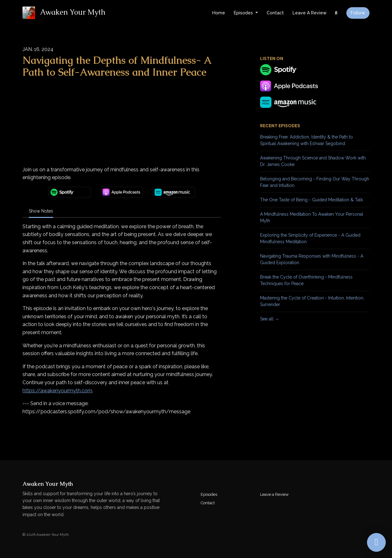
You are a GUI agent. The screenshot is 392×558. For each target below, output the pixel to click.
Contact (275, 13)
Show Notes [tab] (41, 211)
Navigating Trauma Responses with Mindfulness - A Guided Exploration (312, 259)
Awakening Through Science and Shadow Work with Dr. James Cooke (313, 161)
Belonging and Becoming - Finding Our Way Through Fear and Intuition (315, 182)
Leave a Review (310, 13)
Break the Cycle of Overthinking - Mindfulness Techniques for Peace (306, 280)
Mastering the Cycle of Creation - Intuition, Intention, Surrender (312, 301)
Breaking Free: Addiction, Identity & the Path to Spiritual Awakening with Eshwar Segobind (307, 140)
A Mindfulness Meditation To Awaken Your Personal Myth (312, 217)
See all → (270, 319)
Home (219, 13)
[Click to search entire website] (336, 13)
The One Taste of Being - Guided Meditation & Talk (312, 200)
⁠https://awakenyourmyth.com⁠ (57, 391)
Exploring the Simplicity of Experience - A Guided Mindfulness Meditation (310, 238)
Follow (358, 13)
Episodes (244, 13)
